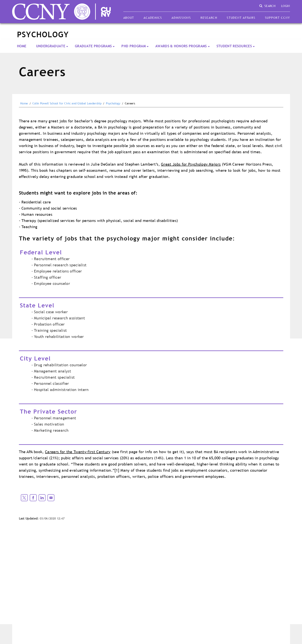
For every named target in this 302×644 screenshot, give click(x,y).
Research (209, 18)
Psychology (113, 103)
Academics (153, 18)
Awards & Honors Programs (181, 46)
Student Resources (234, 46)
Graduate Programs (93, 46)
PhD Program (134, 46)
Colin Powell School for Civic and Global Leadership (67, 103)
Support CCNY (277, 18)
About (129, 18)
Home (22, 46)
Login (286, 6)
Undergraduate (51, 46)
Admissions (181, 18)
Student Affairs (241, 18)
